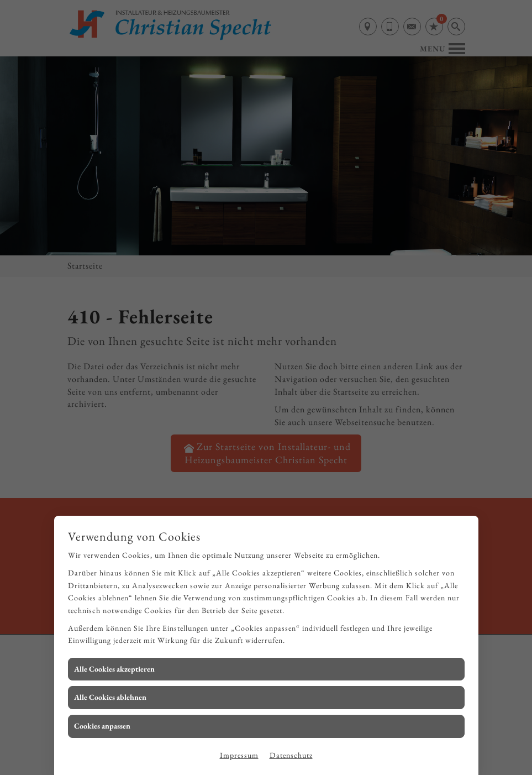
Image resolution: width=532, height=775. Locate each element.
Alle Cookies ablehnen (110, 697)
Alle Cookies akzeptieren (114, 669)
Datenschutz (291, 755)
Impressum (239, 755)
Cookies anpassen (102, 726)
